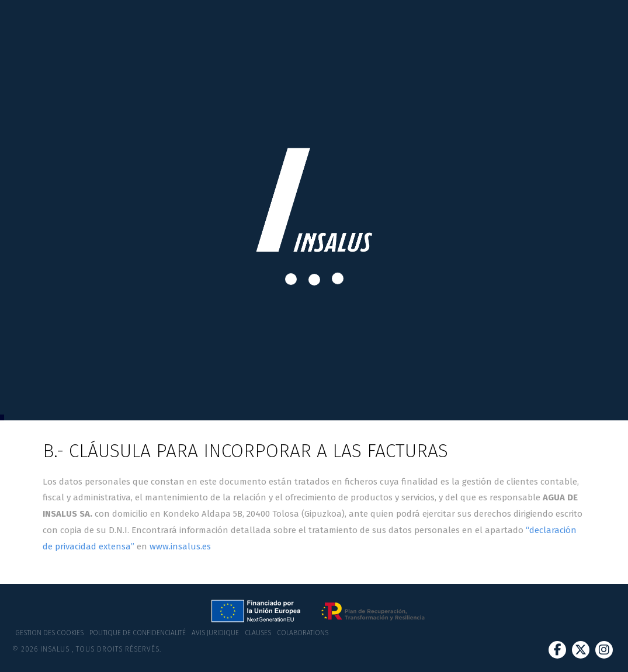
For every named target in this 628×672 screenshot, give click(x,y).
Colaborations (303, 633)
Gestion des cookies (49, 633)
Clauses (258, 633)
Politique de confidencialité (138, 633)
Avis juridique (215, 633)
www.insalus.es (180, 546)
